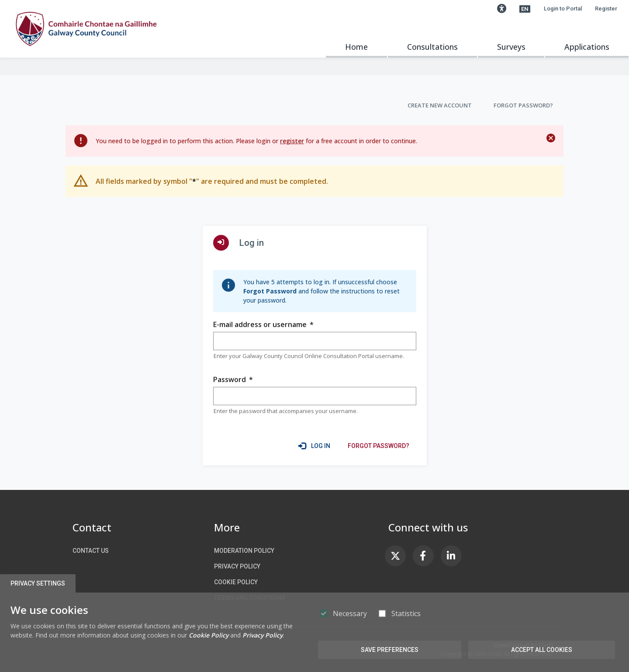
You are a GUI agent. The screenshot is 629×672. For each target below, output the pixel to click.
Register (606, 9)
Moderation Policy (244, 551)
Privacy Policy (237, 566)
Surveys (511, 47)
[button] (501, 9)
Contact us (91, 551)
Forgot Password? (523, 105)
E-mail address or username (263, 325)
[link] (378, 446)
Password (233, 380)
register (292, 141)
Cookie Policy (236, 582)
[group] (315, 341)
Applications (587, 47)
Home (356, 47)
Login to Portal (563, 9)
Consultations (432, 47)
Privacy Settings (38, 583)
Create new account (440, 105)
